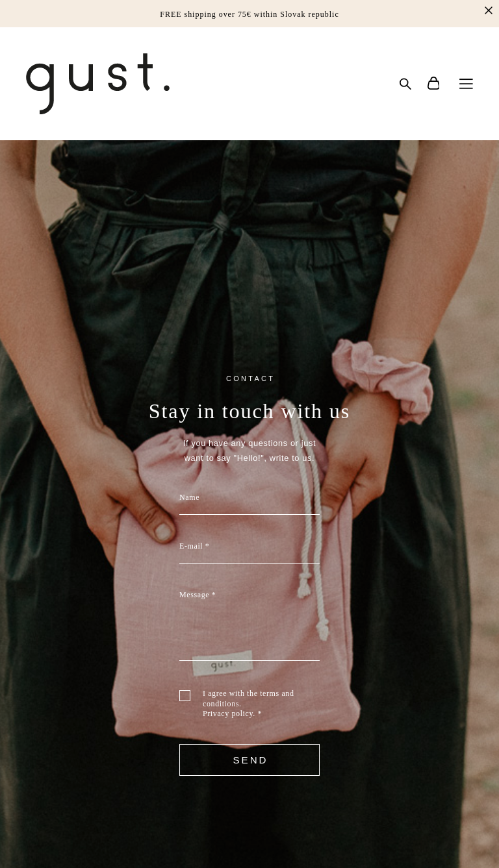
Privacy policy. (229, 713)
